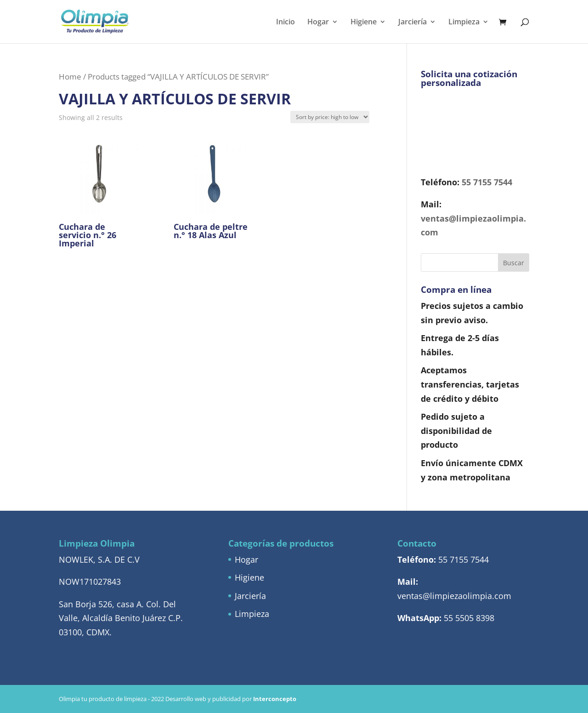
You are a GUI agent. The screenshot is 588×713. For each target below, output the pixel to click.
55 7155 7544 (487, 182)
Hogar (318, 23)
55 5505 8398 (469, 618)
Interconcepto (275, 699)
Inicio (286, 23)
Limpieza (464, 23)
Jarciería (413, 23)
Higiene (364, 23)
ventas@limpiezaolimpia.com (454, 596)
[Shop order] (330, 117)
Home (70, 77)
